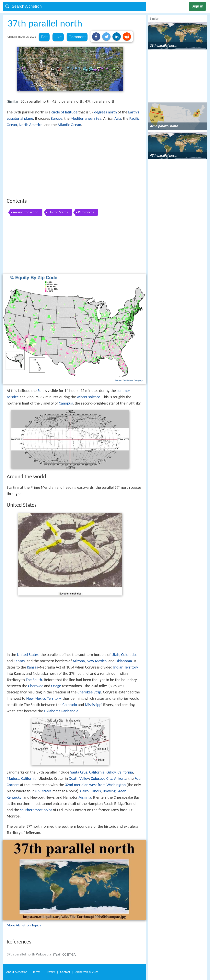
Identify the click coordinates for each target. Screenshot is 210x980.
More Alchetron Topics (24, 925)
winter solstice (88, 397)
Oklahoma (124, 661)
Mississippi (94, 705)
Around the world (26, 212)
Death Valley (79, 778)
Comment (77, 37)
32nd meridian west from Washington (95, 785)
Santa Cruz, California (87, 772)
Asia (118, 118)
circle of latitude (64, 112)
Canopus (66, 403)
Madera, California (22, 778)
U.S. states (43, 791)
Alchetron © (87, 972)
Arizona (79, 661)
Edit (44, 37)
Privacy (50, 972)
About (17, 972)
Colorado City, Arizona (109, 778)
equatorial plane (20, 118)
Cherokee (36, 686)
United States (58, 212)
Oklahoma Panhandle (61, 711)
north (112, 112)
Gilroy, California (120, 772)
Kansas (19, 661)
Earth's (134, 112)
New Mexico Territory (44, 698)
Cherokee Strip (89, 692)
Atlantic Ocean (69, 125)
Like (58, 37)
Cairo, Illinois (90, 791)
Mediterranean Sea (86, 118)
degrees (101, 112)
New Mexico (97, 661)
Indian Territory (126, 667)
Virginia (85, 797)
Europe (56, 118)
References (86, 212)
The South (34, 680)
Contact (65, 972)
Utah (115, 655)
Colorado (128, 655)
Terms (36, 972)
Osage (56, 686)
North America (31, 125)
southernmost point (36, 810)
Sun (41, 391)
